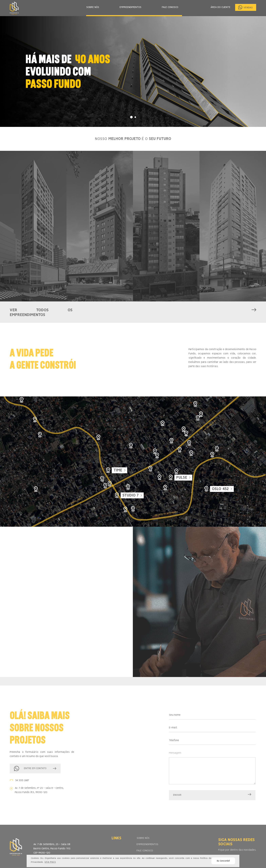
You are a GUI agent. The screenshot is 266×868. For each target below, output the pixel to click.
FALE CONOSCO (170, 7)
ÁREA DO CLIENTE (220, 7)
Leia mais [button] (50, 862)
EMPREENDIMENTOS (130, 7)
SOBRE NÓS (93, 7)
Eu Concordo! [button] (223, 861)
